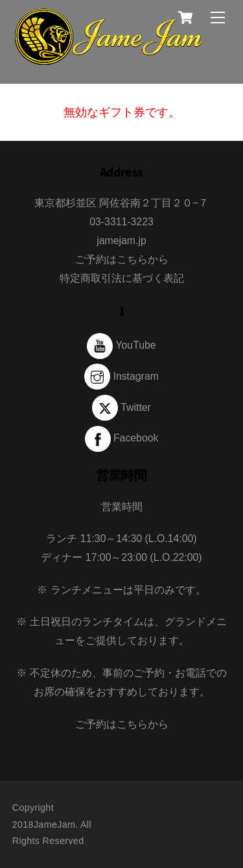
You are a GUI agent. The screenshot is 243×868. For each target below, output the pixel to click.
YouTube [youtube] (121, 345)
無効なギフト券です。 (122, 112)
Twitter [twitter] (121, 407)
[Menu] (218, 17)
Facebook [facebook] (122, 438)
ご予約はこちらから (122, 259)
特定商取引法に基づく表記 (122, 278)
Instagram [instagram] (121, 376)
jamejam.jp (121, 241)
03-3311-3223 (121, 222)
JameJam (54, 825)
